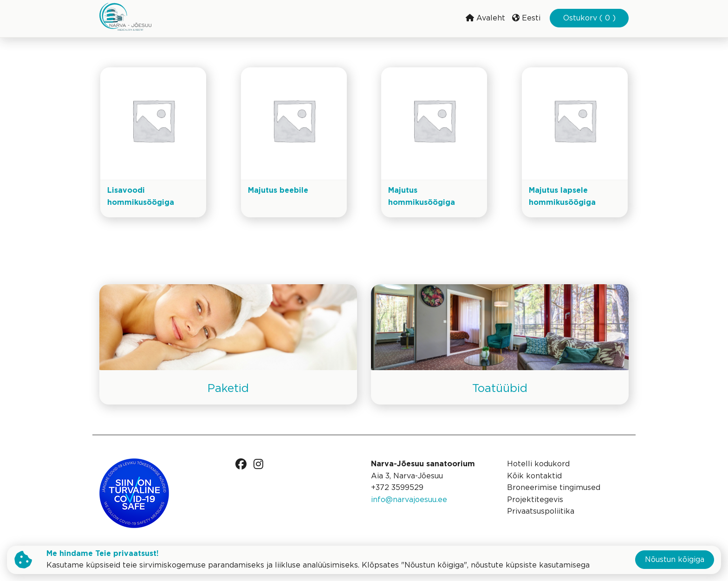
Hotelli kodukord (538, 464)
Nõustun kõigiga (675, 560)
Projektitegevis (535, 500)
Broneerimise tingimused (554, 488)
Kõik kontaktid (534, 476)
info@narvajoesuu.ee (409, 500)
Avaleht (485, 18)
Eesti (526, 18)
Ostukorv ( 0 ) (589, 18)
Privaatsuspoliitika (541, 512)
